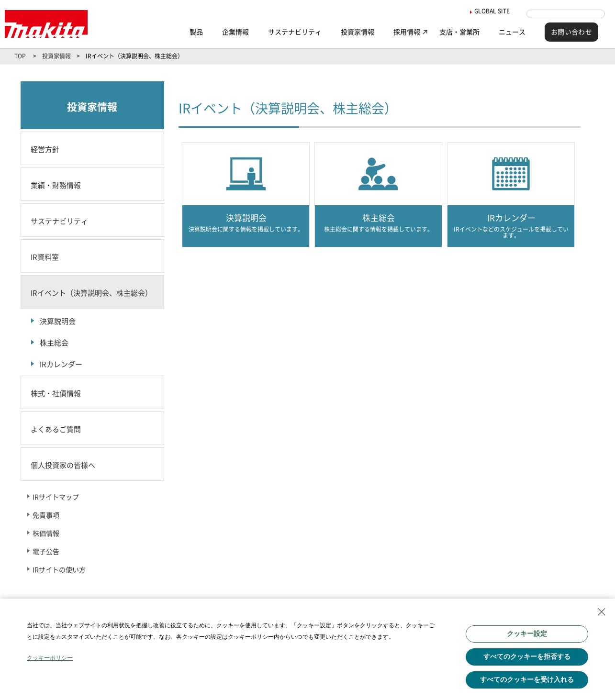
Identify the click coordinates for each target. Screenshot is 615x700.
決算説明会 (58, 321)
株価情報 (46, 533)
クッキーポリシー (50, 658)
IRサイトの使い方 (59, 570)
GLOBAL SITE (484, 11)
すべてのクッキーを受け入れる (527, 679)
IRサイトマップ (56, 497)
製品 (196, 32)
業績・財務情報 (56, 185)
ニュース (512, 32)
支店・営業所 (459, 32)
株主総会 (54, 343)
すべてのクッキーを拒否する (527, 656)
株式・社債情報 (56, 394)
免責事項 (46, 515)
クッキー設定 (527, 633)
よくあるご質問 (56, 429)
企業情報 (235, 32)
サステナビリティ (295, 32)
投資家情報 (358, 32)
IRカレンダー (61, 364)
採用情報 (407, 32)
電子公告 (46, 552)
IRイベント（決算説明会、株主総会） (91, 293)
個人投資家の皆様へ (63, 465)
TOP (20, 56)
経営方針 (45, 150)
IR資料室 (45, 257)
